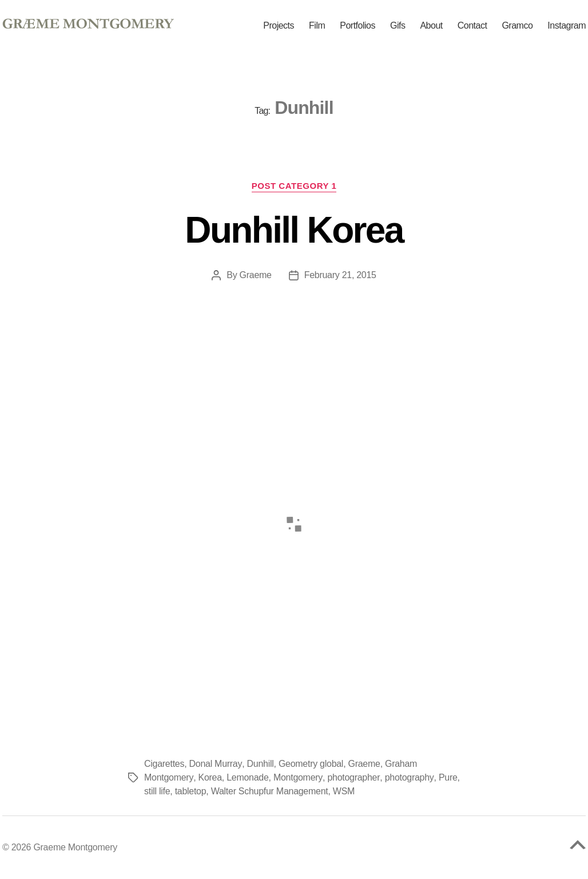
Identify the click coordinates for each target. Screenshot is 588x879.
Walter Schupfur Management (270, 791)
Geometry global (310, 764)
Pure (446, 777)
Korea (209, 777)
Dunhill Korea (294, 230)
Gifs (398, 26)
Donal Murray (216, 764)
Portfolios (357, 26)
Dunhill (260, 764)
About (431, 26)
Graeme (255, 275)
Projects (279, 26)
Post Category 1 (294, 186)
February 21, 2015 (340, 275)
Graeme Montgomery (75, 847)
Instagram (567, 26)
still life (157, 791)
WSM (344, 791)
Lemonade (247, 777)
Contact (472, 26)
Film (317, 26)
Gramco (517, 26)
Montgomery (297, 777)
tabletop (191, 791)
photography (408, 777)
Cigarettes (164, 764)
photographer (352, 777)
